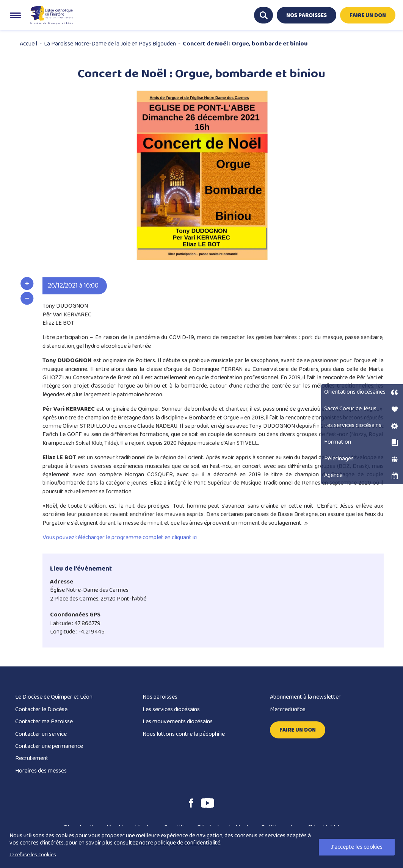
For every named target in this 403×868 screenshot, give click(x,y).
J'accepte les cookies (357, 847)
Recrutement (32, 758)
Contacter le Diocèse (41, 709)
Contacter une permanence (49, 746)
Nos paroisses (160, 697)
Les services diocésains (171, 709)
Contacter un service (41, 734)
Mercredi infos (288, 709)
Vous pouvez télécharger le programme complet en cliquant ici (120, 537)
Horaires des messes (41, 771)
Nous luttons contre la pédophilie (184, 734)
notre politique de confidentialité (180, 843)
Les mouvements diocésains (178, 722)
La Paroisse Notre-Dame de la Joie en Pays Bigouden (110, 44)
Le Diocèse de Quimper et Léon (54, 697)
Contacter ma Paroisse (44, 722)
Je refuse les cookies (33, 855)
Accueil (28, 44)
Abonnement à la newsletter (305, 697)
